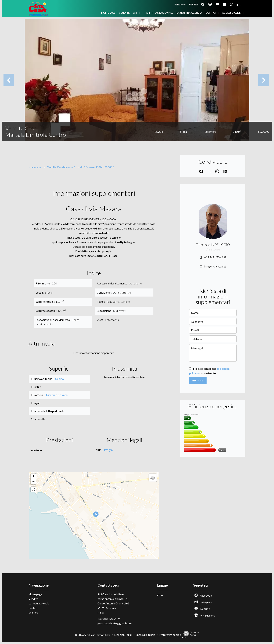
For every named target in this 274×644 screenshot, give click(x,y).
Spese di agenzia (146, 635)
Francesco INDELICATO (213, 245)
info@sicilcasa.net (215, 266)
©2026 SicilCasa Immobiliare (93, 635)
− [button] (33, 482)
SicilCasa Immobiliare (111, 594)
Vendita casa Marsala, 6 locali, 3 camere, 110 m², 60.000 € (81, 167)
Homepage (35, 167)
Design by (190, 635)
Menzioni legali (123, 635)
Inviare (198, 381)
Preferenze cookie (170, 635)
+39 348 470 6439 (215, 257)
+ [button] (33, 476)
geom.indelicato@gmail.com (115, 623)
